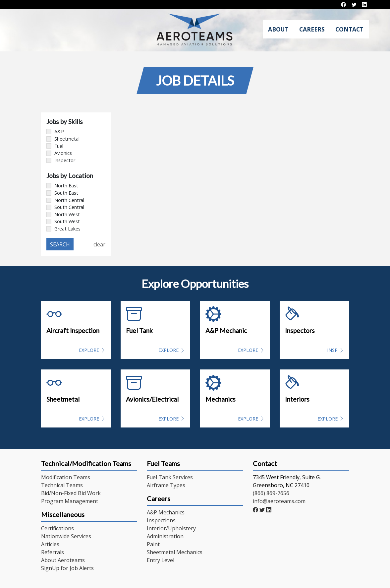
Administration (165, 536)
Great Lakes (63, 229)
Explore (89, 350)
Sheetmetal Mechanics (175, 552)
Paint (153, 544)
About (278, 29)
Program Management (70, 501)
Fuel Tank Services (170, 477)
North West (63, 214)
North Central (65, 200)
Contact (349, 29)
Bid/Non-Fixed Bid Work (71, 493)
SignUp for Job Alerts (67, 568)
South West (63, 221)
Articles (50, 544)
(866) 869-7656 (271, 493)
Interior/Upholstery (171, 528)
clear (99, 244)
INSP (332, 350)
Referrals (53, 552)
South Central (65, 207)
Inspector (61, 160)
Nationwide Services (66, 536)
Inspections (161, 520)
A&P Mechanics (166, 512)
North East (62, 186)
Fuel (55, 146)
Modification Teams (66, 477)
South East (62, 193)
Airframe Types (166, 485)
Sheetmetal (63, 139)
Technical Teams (62, 485)
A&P (55, 131)
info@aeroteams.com (279, 501)
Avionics (59, 153)
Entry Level (161, 560)
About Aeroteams (63, 560)
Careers (312, 29)
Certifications (57, 528)
